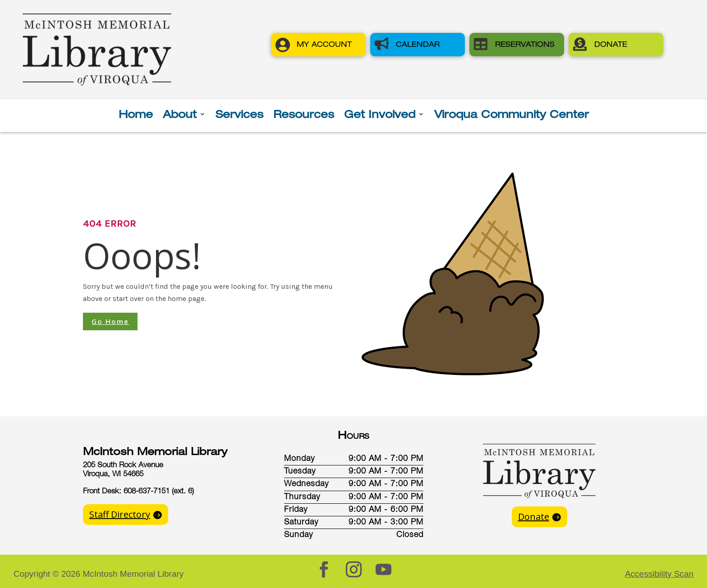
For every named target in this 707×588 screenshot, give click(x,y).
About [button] (180, 116)
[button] (318, 45)
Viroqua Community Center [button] (512, 116)
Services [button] (239, 116)
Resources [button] (304, 116)
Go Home (110, 321)
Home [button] (136, 116)
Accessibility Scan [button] (659, 574)
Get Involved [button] (380, 116)
